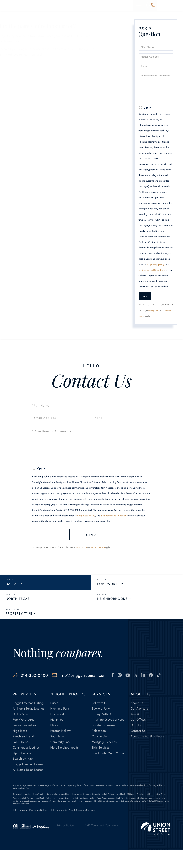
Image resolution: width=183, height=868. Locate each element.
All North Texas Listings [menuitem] (29, 726)
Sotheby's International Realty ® (26, 812)
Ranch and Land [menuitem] (24, 754)
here (66, 49)
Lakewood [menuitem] (57, 732)
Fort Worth (109, 586)
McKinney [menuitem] (57, 737)
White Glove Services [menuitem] (110, 737)
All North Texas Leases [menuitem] (28, 787)
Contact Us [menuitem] (138, 748)
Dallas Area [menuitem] (21, 732)
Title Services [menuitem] (101, 765)
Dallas (12, 586)
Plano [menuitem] (54, 743)
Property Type (19, 616)
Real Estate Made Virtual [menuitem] (108, 771)
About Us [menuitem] (137, 721)
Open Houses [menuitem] (22, 771)
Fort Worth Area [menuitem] (24, 737)
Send (145, 296)
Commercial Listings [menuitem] (26, 765)
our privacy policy (155, 264)
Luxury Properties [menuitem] (25, 743)
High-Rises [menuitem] (20, 748)
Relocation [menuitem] (99, 748)
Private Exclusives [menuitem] (104, 743)
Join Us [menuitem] (136, 732)
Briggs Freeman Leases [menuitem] (28, 782)
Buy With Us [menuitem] (104, 732)
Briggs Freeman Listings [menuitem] (29, 721)
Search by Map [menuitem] (23, 776)
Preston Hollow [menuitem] (61, 748)
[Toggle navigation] (177, 5)
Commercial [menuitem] (99, 754)
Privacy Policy (154, 310)
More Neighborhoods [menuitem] (65, 765)
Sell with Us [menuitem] (100, 721)
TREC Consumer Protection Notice (30, 828)
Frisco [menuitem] (54, 721)
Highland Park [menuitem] (60, 726)
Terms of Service (98, 550)
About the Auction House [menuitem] (148, 754)
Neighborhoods (112, 601)
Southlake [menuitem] (57, 754)
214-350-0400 (153, 5)
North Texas (18, 601)
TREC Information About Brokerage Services (73, 828)
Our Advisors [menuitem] (139, 726)
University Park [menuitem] (60, 760)
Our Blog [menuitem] (136, 743)
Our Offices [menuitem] (138, 737)
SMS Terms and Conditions (152, 270)
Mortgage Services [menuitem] (104, 760)
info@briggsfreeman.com (99, 678)
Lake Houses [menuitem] (21, 760)
